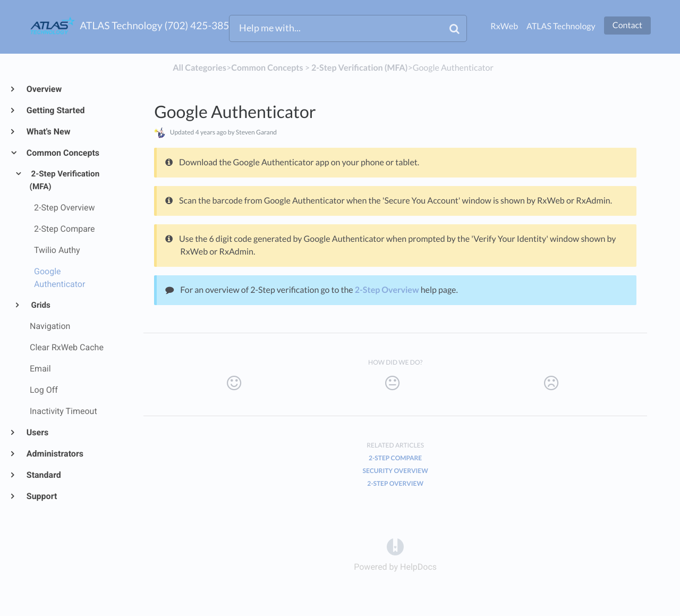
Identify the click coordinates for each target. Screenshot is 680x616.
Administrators (54, 454)
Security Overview (396, 471)
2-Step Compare (395, 458)
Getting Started (55, 110)
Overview (44, 89)
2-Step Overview (387, 290)
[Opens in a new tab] (395, 546)
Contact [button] (627, 25)
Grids (40, 305)
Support (41, 496)
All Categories (199, 68)
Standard (43, 475)
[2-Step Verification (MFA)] (359, 68)
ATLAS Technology (561, 26)
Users (37, 432)
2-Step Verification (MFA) (65, 180)
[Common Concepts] (267, 68)
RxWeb (504, 26)
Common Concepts (62, 153)
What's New (48, 132)
